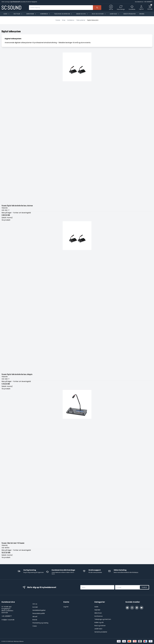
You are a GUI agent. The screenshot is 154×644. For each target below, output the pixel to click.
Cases (35, 626)
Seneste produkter (101, 632)
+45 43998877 (7, 616)
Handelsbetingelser (39, 610)
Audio (96, 607)
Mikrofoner (98, 613)
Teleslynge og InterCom (103, 619)
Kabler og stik (99, 622)
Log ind (66, 607)
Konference (99, 616)
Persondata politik (39, 613)
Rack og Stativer (100, 626)
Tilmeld (144, 587)
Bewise (22, 641)
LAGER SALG (98, 629)
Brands (35, 620)
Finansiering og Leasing (40, 623)
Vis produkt (6, 220)
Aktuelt (35, 617)
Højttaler (97, 610)
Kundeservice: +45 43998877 (144, 2)
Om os (35, 604)
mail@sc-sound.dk (8, 620)
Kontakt (35, 607)
